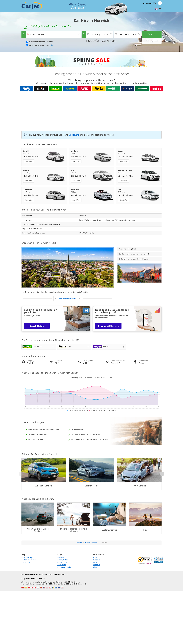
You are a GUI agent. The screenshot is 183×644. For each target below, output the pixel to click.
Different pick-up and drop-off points (134, 259)
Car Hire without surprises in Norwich (134, 254)
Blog (95, 567)
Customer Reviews (29, 560)
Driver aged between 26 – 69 (41, 45)
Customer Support (28, 557)
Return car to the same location (41, 42)
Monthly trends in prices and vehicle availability (92, 378)
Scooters (97, 565)
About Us (61, 557)
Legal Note (62, 565)
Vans (95, 562)
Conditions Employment (66, 567)
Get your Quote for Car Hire (32, 579)
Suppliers (97, 560)
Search (152, 34)
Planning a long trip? (127, 249)
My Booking (148, 3)
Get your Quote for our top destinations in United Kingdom (43, 574)
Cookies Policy (63, 562)
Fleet (95, 557)
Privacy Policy (63, 560)
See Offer (29, 161)
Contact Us (26, 562)
